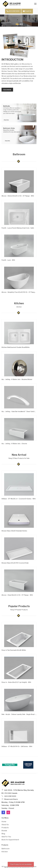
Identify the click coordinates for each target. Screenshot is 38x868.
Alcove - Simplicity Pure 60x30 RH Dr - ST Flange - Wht (19, 292)
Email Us (27, 11)
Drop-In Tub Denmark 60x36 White (14, 650)
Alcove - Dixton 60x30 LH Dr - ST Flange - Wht (18, 196)
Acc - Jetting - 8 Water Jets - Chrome (14, 444)
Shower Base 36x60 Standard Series (14, 531)
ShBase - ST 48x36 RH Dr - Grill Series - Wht (17, 746)
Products (5, 828)
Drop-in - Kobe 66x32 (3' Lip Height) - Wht (16, 682)
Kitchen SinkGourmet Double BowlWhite (16, 347)
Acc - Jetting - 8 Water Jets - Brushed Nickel (17, 379)
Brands (4, 831)
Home (4, 822)
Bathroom (5, 849)
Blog (3, 834)
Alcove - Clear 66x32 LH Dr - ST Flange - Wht (17, 595)
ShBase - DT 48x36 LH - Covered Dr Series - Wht (19, 499)
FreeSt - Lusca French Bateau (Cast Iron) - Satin (18, 228)
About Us (5, 825)
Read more (7, 90)
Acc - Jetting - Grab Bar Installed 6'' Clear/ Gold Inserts (19, 412)
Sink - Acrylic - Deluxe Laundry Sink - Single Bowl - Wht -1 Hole (19, 714)
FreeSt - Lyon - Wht (8, 260)
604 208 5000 (13, 11)
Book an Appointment (10, 840)
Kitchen (5, 852)
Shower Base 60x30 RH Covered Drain (15, 563)
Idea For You (6, 837)
